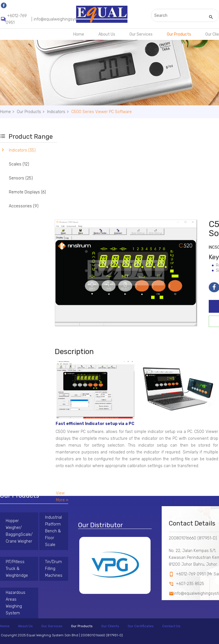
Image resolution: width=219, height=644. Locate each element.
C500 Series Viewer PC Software (102, 112)
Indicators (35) (22, 150)
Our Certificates (141, 626)
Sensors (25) (21, 178)
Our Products (179, 34)
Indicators (59, 112)
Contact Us (171, 626)
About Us (107, 34)
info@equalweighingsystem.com (63, 19)
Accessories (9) (24, 206)
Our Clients (110, 626)
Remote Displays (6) (27, 192)
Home (79, 34)
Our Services (141, 34)
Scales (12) (19, 164)
